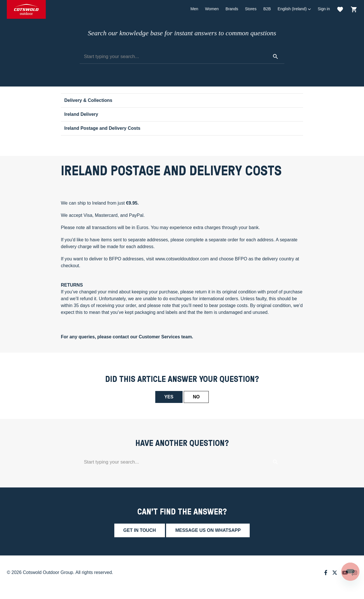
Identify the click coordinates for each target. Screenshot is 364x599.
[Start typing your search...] (182, 57)
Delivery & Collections (88, 100)
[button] (294, 9)
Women (212, 9)
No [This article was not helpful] (196, 397)
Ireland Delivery (81, 114)
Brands (232, 9)
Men (194, 9)
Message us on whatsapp (208, 530)
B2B (267, 9)
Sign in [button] (324, 9)
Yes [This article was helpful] (169, 397)
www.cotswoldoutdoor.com (182, 259)
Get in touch (140, 530)
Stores (251, 9)
